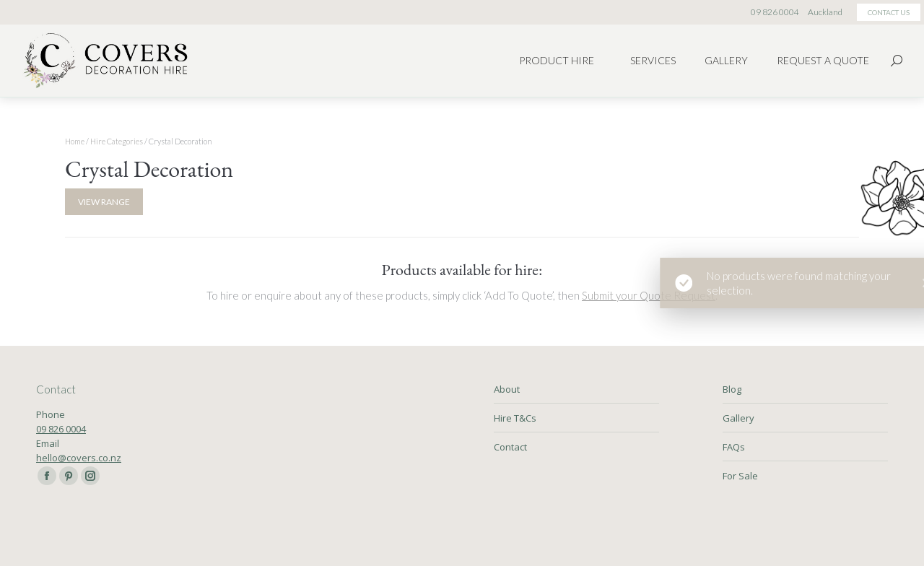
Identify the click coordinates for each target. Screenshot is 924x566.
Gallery (738, 418)
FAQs (734, 447)
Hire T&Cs (515, 418)
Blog (732, 389)
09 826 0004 (61, 429)
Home (75, 141)
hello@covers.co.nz (79, 458)
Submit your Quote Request (649, 295)
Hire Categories (117, 141)
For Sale (740, 476)
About (507, 389)
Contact (510, 447)
